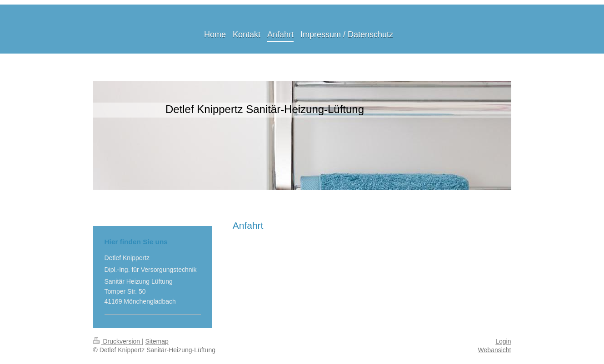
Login (503, 341)
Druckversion (117, 341)
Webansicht (495, 350)
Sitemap (157, 341)
